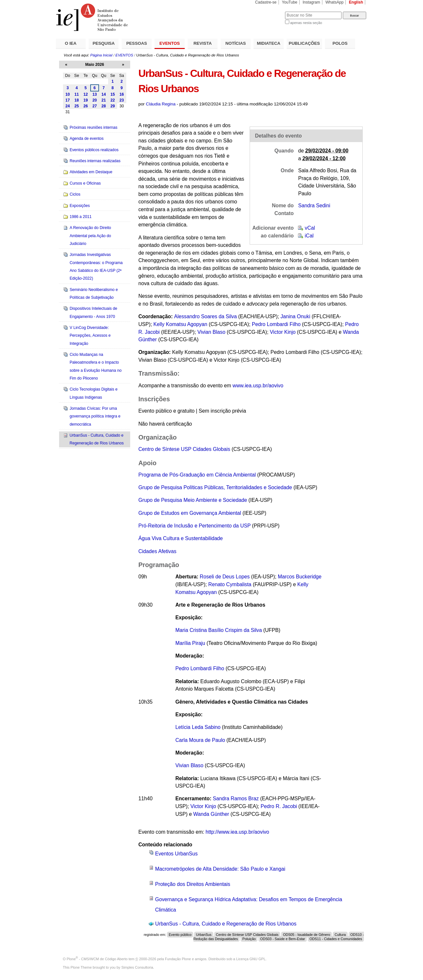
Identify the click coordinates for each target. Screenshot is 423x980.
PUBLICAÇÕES (304, 43)
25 (77, 106)
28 (104, 106)
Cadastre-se (266, 2)
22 (113, 100)
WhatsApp (334, 2)
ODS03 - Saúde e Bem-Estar (282, 939)
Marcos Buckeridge (300, 577)
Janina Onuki (295, 316)
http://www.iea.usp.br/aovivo (237, 832)
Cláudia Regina (161, 104)
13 (95, 94)
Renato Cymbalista (230, 584)
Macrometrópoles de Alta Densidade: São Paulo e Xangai (220, 869)
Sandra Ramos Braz (236, 799)
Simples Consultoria (137, 967)
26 (86, 106)
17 (68, 100)
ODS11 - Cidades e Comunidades (336, 939)
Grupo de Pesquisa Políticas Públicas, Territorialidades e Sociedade (215, 487)
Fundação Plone (178, 959)
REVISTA (203, 43)
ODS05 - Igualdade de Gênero (307, 935)
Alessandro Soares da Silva (205, 316)
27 (95, 106)
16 (122, 94)
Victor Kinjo (283, 332)
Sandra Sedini (314, 206)
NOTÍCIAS (236, 43)
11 (77, 94)
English (356, 2)
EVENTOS (170, 43)
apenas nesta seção (306, 23)
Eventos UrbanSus (176, 854)
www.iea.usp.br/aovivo (258, 386)
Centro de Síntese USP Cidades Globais (184, 449)
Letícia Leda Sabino (198, 727)
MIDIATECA (268, 43)
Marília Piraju (190, 643)
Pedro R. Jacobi (279, 806)
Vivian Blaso (211, 332)
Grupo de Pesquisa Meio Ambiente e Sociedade (193, 500)
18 (77, 100)
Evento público (180, 935)
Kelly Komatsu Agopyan (180, 324)
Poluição (249, 939)
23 (122, 100)
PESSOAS (137, 43)
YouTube (290, 2)
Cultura (340, 935)
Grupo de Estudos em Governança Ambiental (190, 513)
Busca (269, 12)
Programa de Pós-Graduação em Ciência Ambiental (197, 475)
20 (95, 100)
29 (113, 106)
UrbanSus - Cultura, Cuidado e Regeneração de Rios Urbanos (226, 924)
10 (68, 94)
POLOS (340, 43)
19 (86, 100)
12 (86, 94)
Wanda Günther (211, 814)
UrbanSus (204, 935)
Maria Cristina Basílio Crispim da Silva (218, 630)
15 (113, 94)
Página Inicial (101, 55)
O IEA (71, 43)
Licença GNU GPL (251, 959)
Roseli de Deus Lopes (225, 577)
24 (68, 106)
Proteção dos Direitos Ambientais (193, 884)
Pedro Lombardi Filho (276, 324)
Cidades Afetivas (157, 551)
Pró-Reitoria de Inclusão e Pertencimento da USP (194, 526)
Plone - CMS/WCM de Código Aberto (97, 959)
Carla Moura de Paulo (200, 740)
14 (104, 94)
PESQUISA (104, 43)
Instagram (311, 2)
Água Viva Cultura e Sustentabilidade (180, 538)
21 (104, 100)
